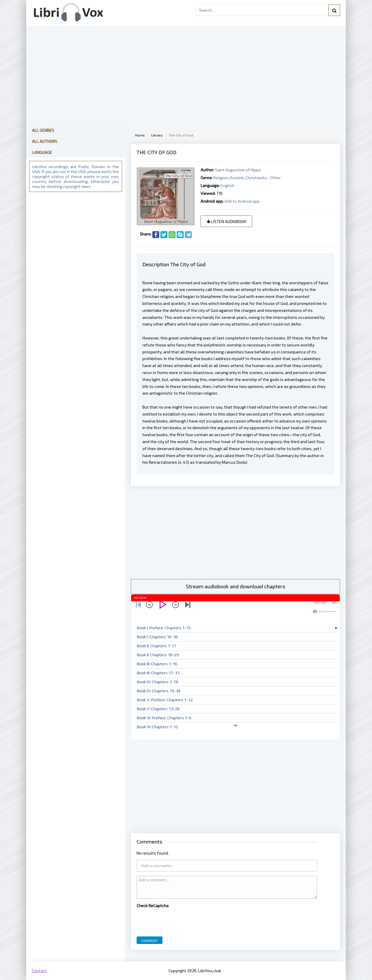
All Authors (45, 141)
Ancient (237, 178)
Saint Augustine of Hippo (238, 170)
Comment (150, 941)
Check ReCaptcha (153, 906)
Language (42, 152)
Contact (39, 971)
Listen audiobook (226, 221)
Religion (221, 178)
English (227, 185)
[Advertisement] (235, 533)
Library (157, 135)
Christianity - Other (263, 178)
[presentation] (181, 921)
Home (140, 135)
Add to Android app (242, 201)
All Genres (43, 130)
